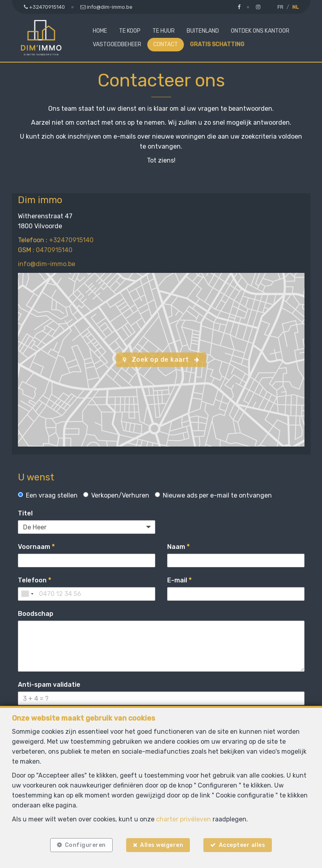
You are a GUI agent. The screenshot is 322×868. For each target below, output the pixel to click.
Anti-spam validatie (49, 685)
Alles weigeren (162, 845)
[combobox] (27, 594)
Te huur (164, 31)
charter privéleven (183, 819)
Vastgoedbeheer (117, 44)
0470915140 (54, 250)
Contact (166, 44)
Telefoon (34, 580)
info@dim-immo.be (47, 264)
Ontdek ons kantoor (260, 31)
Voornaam (36, 547)
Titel (25, 513)
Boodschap (36, 614)
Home (100, 31)
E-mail (179, 580)
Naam (178, 547)
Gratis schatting (217, 44)
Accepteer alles (242, 845)
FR (280, 7)
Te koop (130, 31)
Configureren (85, 845)
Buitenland (203, 31)
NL (295, 7)
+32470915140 (71, 240)
